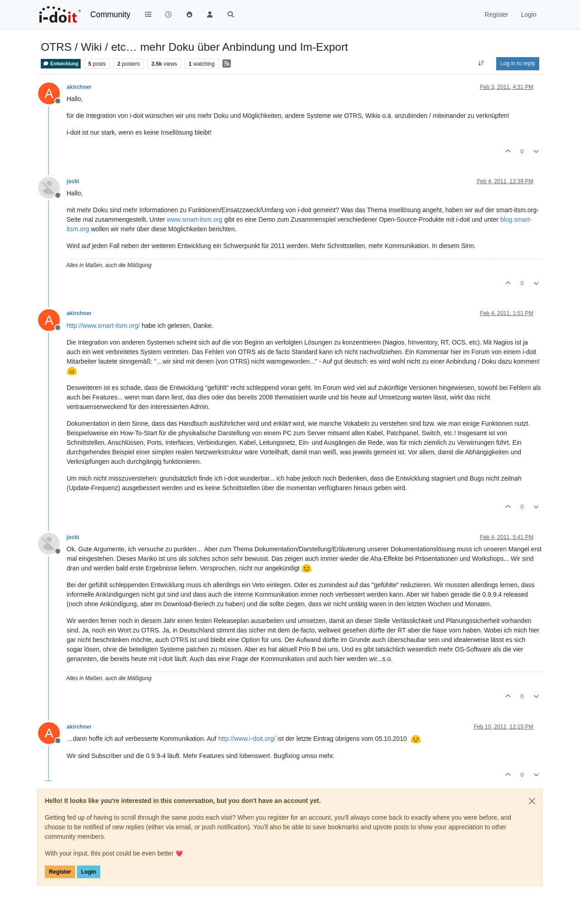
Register (60, 872)
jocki (73, 181)
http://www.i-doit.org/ (247, 739)
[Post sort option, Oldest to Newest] (481, 63)
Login (89, 872)
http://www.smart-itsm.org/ (103, 326)
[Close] (532, 801)
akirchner (79, 87)
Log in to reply (518, 63)
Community (110, 15)
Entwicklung (61, 64)
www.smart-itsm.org (195, 219)
